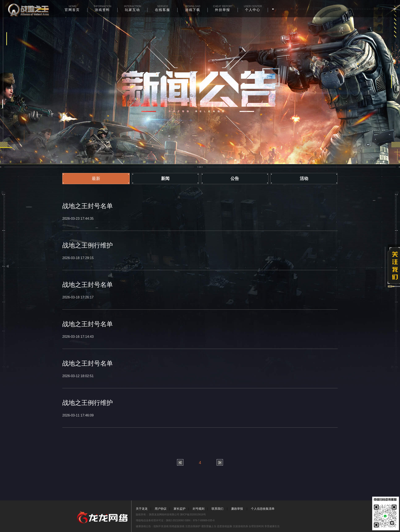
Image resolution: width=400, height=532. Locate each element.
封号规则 (199, 509)
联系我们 (217, 509)
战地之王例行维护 (88, 245)
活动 (304, 178)
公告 (235, 178)
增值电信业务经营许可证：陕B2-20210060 (160, 520)
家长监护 (180, 509)
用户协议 (161, 509)
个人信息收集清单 (263, 509)
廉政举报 (237, 509)
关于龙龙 (142, 509)
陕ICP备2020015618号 (193, 515)
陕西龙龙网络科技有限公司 (165, 515)
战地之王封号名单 (88, 206)
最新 (96, 178)
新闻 (165, 178)
